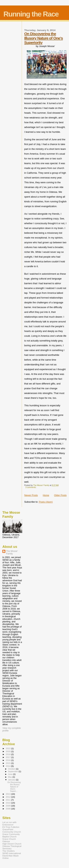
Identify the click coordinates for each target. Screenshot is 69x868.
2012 (8, 797)
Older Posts (60, 495)
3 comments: (31, 487)
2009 (8, 806)
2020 (8, 751)
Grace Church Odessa (9, 840)
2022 (8, 748)
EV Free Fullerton (11, 827)
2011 (8, 800)
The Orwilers (8, 851)
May (10, 777)
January (12, 780)
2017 (8, 757)
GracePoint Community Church (12, 831)
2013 (8, 794)
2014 (8, 766)
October (12, 769)
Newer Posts (31, 495)
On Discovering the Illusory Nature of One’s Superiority (44, 38)
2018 (8, 754)
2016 (8, 760)
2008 (8, 809)
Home (46, 495)
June (11, 774)
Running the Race (31, 14)
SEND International (12, 853)
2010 (8, 803)
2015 (8, 763)
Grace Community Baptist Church (11, 835)
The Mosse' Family (12, 552)
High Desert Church (12, 844)
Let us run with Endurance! (9, 823)
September (13, 771)
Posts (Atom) (46, 502)
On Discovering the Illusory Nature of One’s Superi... (14, 787)
